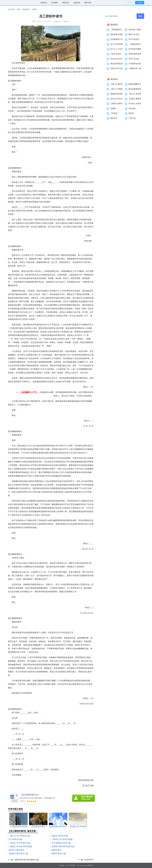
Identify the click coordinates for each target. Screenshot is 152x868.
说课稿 (113, 108)
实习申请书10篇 (16, 839)
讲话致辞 (55, 3)
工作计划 (132, 118)
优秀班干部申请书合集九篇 (63, 846)
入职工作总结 (116, 54)
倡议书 (131, 113)
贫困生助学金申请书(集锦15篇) (27, 860)
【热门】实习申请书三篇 (19, 836)
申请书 (35, 9)
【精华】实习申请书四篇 (62, 839)
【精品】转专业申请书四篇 (20, 846)
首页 (18, 9)
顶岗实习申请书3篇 (60, 836)
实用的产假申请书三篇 (18, 854)
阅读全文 (57, 22)
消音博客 (73, 865)
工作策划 (114, 113)
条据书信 (77, 3)
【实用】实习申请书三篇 (19, 843)
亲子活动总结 (134, 39)
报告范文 (66, 3)
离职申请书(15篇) (59, 854)
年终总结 (132, 108)
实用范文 (44, 3)
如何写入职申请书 (17, 850)
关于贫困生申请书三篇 (61, 843)
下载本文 (66, 22)
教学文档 (88, 3)
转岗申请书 (56, 850)
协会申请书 (89, 860)
